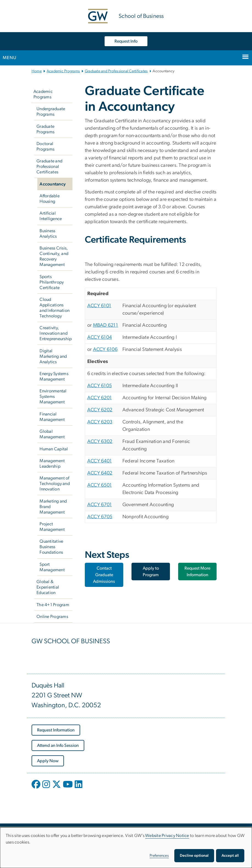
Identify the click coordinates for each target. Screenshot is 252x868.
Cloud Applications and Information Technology (54, 308)
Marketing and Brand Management (53, 507)
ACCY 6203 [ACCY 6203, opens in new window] (100, 422)
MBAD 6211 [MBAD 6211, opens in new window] (106, 325)
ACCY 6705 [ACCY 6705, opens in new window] (100, 517)
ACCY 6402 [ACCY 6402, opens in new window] (100, 473)
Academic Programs (63, 71)
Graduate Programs (45, 129)
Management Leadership (52, 464)
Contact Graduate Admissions (104, 575)
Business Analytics (48, 234)
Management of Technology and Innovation (55, 484)
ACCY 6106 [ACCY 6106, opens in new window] (105, 350)
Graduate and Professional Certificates (116, 71)
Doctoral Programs (45, 146)
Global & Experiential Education (48, 587)
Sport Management (52, 567)
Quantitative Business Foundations (51, 547)
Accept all (230, 856)
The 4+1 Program (53, 605)
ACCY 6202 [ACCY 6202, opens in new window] (100, 410)
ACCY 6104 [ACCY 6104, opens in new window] (100, 337)
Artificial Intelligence (51, 216)
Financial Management (52, 417)
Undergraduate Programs (51, 112)
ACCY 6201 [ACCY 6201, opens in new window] (100, 398)
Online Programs (52, 617)
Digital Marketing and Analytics (53, 356)
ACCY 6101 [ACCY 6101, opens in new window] (99, 306)
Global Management (52, 434)
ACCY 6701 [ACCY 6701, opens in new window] (100, 505)
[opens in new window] (37, 788)
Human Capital (54, 449)
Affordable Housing (50, 199)
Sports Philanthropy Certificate (52, 282)
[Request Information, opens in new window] (56, 730)
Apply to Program (151, 572)
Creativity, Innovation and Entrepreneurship (56, 333)
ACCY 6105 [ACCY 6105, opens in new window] (100, 386)
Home (37, 71)
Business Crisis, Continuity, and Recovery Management (54, 256)
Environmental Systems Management (53, 396)
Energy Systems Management (54, 376)
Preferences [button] (159, 856)
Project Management (52, 527)
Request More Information (197, 572)
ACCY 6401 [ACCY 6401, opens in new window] (100, 461)
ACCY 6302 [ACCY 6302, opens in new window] (100, 442)
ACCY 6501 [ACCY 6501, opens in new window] (100, 485)
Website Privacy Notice (167, 836)
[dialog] (126, 848)
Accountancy (53, 184)
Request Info (126, 41)
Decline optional (194, 856)
